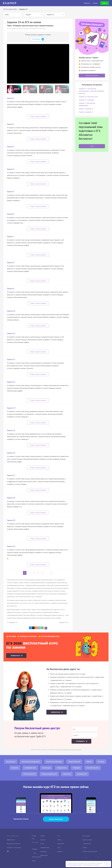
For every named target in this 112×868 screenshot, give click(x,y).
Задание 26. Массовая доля (88, 97)
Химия (42, 844)
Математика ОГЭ (29, 774)
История (101, 762)
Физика (89, 762)
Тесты (59, 848)
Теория (59, 840)
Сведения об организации (14, 848)
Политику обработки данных (75, 865)
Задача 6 (11, 214)
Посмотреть (38, 39)
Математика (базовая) (54, 762)
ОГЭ (58, 836)
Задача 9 (11, 289)
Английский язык (30, 768)
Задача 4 (11, 169)
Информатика (62, 768)
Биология (15, 768)
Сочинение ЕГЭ (87, 844)
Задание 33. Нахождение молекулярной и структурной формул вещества (91, 91)
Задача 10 (11, 311)
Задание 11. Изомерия (86, 100)
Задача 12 (11, 359)
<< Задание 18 (12, 622)
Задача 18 (11, 498)
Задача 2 (11, 124)
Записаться (15, 656)
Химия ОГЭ (67, 774)
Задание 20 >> (64, 622)
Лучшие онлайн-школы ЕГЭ (90, 852)
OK (107, 864)
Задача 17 (11, 475)
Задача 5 (11, 192)
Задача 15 (11, 430)
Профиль (35, 849)
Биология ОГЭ (82, 774)
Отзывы (85, 848)
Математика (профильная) (31, 762)
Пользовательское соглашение (91, 865)
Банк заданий (86, 836)
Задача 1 (11, 98)
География (76, 768)
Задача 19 (11, 520)
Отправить (81, 741)
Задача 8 (11, 262)
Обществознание (74, 762)
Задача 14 (11, 408)
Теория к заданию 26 (86, 109)
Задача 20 (11, 546)
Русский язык (11, 762)
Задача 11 (11, 333)
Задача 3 (11, 147)
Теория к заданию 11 (86, 112)
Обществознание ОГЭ (49, 774)
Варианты (60, 852)
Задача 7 (11, 236)
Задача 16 (11, 453)
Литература (46, 768)
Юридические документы (13, 844)
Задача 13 (11, 382)
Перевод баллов (87, 840)
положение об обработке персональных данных (68, 750)
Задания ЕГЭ (61, 844)
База (35, 853)
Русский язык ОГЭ (92, 768)
